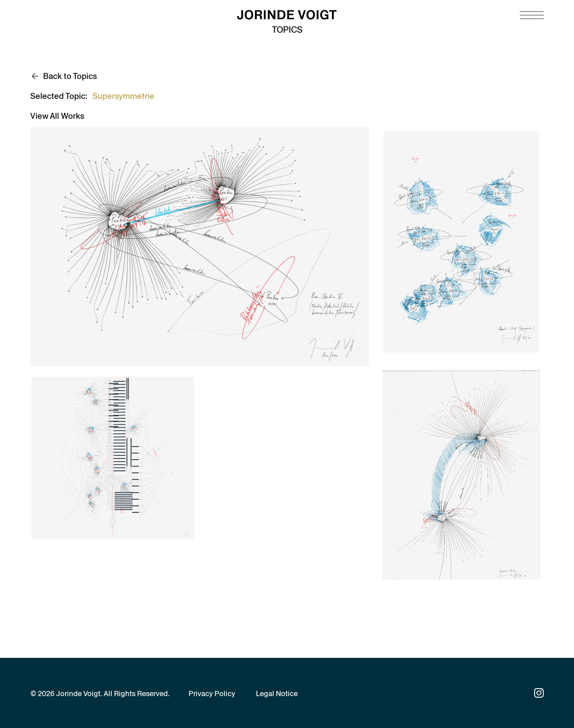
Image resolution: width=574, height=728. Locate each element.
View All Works (57, 116)
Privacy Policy (212, 694)
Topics (287, 30)
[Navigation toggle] (532, 15)
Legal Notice (277, 694)
